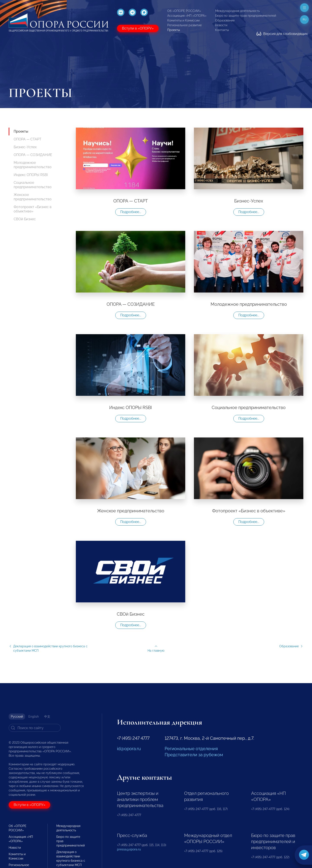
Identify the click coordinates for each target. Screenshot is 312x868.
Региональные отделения (191, 749)
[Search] (35, 728)
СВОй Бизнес (25, 219)
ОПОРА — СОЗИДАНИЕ (33, 155)
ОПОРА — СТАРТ (28, 139)
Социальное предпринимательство (33, 185)
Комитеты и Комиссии (183, 20)
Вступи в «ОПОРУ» (138, 28)
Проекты (174, 30)
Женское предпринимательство (33, 197)
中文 (47, 717)
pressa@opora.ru (129, 849)
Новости (221, 25)
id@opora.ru (129, 749)
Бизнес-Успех (25, 147)
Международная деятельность (237, 11)
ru (305, 20)
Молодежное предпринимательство (33, 165)
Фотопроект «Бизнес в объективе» (33, 209)
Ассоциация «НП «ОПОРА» (187, 16)
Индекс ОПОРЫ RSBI (31, 175)
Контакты (222, 30)
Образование (225, 20)
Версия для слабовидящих (282, 34)
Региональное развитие (184, 25)
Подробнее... (131, 212)
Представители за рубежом (194, 755)
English (34, 717)
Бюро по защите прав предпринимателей (246, 16)
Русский (17, 717)
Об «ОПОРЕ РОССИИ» (184, 11)
